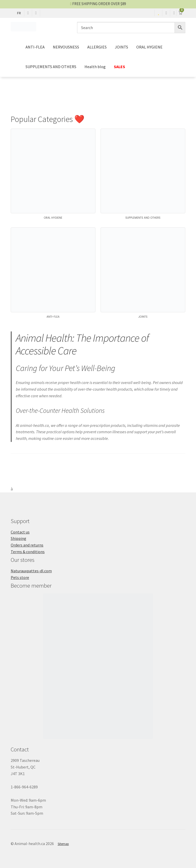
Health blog (95, 67)
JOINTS (121, 47)
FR (19, 13)
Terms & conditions (28, 552)
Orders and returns (27, 545)
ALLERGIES (97, 47)
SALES (119, 67)
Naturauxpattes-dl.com (31, 571)
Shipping (19, 538)
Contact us (20, 532)
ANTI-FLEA (35, 47)
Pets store (20, 577)
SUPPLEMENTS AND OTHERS (51, 67)
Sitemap (63, 844)
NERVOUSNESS (66, 47)
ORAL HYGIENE (149, 47)
